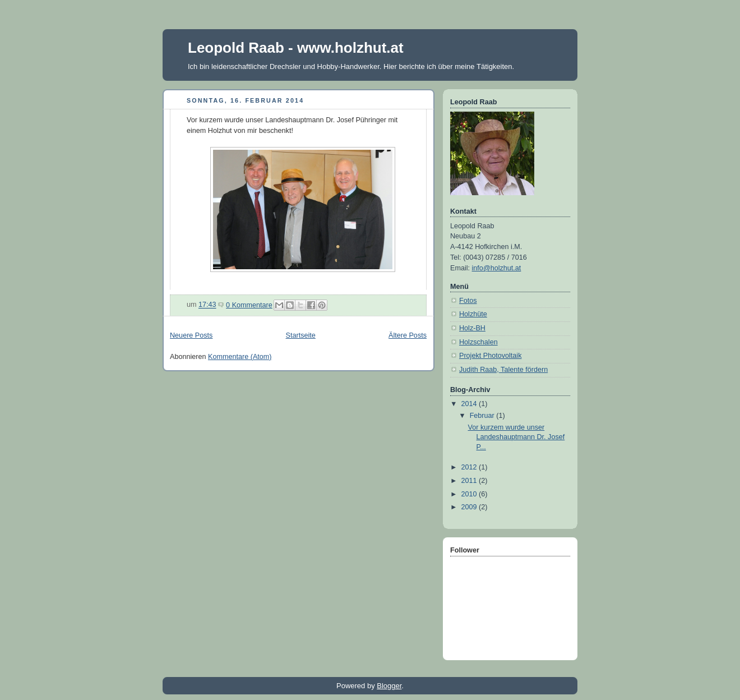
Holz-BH (472, 328)
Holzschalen (478, 342)
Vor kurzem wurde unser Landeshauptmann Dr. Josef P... (517, 437)
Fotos (468, 301)
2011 (470, 481)
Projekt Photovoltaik (490, 356)
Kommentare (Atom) (240, 357)
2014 (470, 404)
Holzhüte (473, 314)
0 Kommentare (249, 305)
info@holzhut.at (497, 268)
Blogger (389, 686)
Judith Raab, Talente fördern (503, 370)
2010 (470, 494)
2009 (470, 507)
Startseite (301, 335)
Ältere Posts (408, 335)
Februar (483, 416)
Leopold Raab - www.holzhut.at (296, 48)
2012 (470, 467)
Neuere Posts (191, 335)
